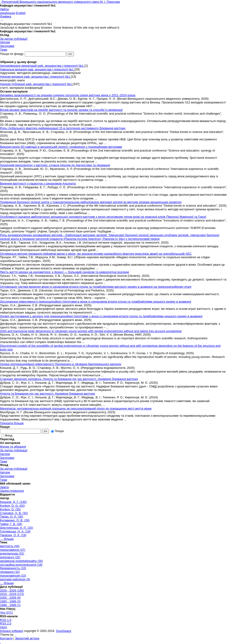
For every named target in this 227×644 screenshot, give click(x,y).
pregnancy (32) (10, 557)
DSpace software (12, 631)
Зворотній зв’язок (27, 638)
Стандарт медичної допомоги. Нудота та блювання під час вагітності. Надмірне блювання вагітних (69, 379)
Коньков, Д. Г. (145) (13, 502)
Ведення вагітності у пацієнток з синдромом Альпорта (38, 183)
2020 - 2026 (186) (12, 590)
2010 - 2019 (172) (12, 594)
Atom (3, 627)
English (21, 13)
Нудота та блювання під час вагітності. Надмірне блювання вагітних (48, 394)
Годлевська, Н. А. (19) (15, 531)
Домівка (6, 16)
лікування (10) (10, 572)
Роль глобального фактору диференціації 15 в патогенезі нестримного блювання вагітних (63, 128)
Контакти (6, 638)
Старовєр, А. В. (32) (14, 513)
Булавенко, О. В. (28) (15, 520)
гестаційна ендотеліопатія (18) (21, 565)
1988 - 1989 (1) (10, 605)
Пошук (57, 431)
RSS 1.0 (6, 620)
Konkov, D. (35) (10, 509)
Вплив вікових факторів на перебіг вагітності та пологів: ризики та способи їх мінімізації (61, 110)
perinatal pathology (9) (15, 579)
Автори (5, 42)
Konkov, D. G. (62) (12, 506)
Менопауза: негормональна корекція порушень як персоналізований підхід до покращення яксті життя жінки (76, 408)
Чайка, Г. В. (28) (11, 524)
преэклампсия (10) (13, 576)
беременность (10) (13, 568)
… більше (7, 539)
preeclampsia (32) (12, 553)
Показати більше (12, 423)
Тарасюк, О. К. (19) (13, 535)
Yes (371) (6, 613)
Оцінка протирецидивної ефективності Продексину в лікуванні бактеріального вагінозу (61, 364)
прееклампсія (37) (13, 550)
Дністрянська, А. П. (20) (16, 528)
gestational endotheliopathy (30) (21, 561)
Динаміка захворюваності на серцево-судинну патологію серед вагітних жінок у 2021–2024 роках (68, 95)
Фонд (7, 435)
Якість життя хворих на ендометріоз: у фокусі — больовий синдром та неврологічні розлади (64, 272)
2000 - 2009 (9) (10, 598)
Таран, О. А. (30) (12, 517)
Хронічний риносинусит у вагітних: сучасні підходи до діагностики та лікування (55, 165)
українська (7, 13)
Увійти (4, 9)
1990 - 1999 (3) (10, 601)
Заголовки (7, 46)
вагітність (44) (10, 546)
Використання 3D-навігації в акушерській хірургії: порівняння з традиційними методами (61, 147)
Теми (4, 50)
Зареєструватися (12, 491)
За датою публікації (14, 39)
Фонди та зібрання (13, 447)
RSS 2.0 (6, 623)
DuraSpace (64, 631)
